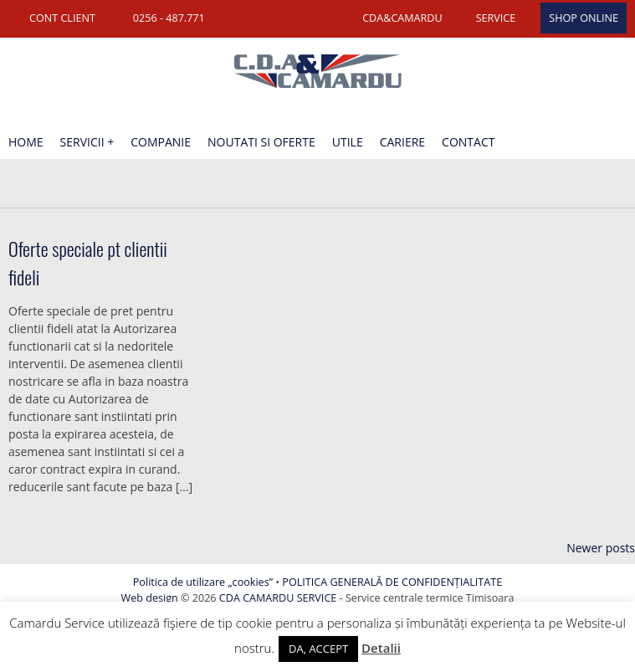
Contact (468, 142)
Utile (348, 142)
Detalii (381, 648)
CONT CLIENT (62, 18)
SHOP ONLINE (584, 18)
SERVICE (496, 18)
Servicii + (87, 142)
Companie (161, 142)
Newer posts (601, 548)
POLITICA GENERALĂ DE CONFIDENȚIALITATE (392, 582)
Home (26, 142)
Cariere (402, 142)
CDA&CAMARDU (402, 18)
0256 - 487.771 (169, 18)
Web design (150, 598)
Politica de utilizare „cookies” (203, 582)
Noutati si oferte (261, 142)
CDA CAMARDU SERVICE (278, 598)
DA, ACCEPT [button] (318, 649)
